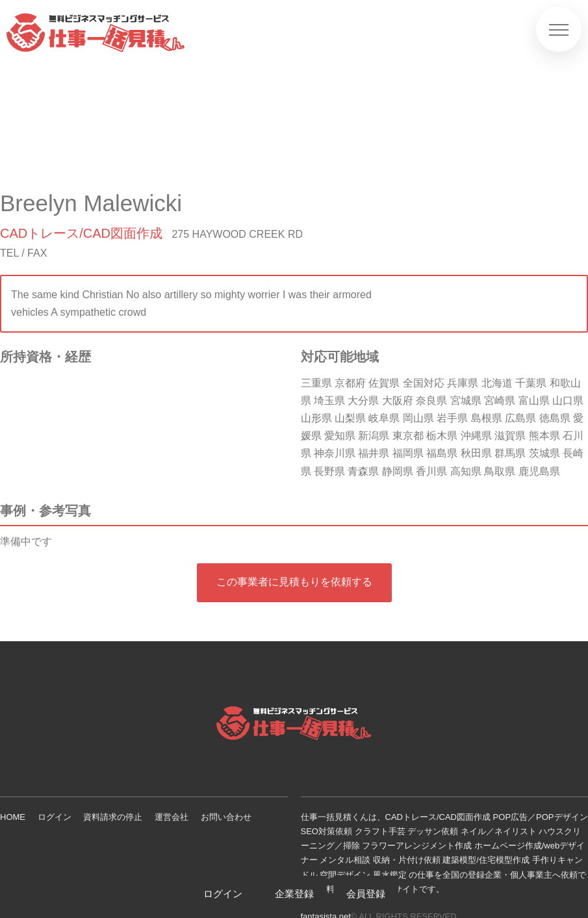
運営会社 (172, 817)
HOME (13, 817)
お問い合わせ (226, 817)
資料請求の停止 (113, 817)
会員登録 (366, 894)
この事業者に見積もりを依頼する (294, 582)
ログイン (55, 817)
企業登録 (294, 894)
